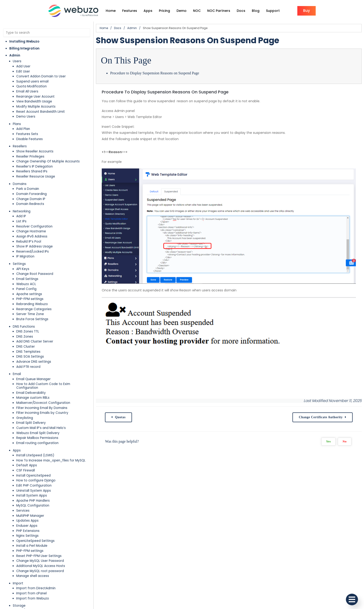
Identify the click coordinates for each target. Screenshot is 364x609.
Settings (19, 264)
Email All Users (27, 91)
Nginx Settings (27, 536)
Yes (328, 441)
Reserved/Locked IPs (33, 252)
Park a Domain (28, 189)
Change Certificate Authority (321, 417)
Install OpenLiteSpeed (33, 476)
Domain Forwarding (31, 194)
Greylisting (25, 418)
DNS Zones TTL (28, 331)
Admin (15, 55)
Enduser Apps (27, 526)
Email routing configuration (37, 443)
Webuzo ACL (26, 284)
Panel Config (26, 289)
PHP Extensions (28, 531)
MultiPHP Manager (30, 516)
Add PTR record (28, 367)
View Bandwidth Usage (34, 101)
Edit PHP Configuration (34, 486)
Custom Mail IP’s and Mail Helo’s (41, 428)
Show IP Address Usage (34, 246)
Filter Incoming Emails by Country (42, 413)
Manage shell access (33, 576)
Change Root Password (35, 274)
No (345, 441)
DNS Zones (25, 337)
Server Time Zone (30, 314)
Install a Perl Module (32, 546)
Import (18, 583)
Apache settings (29, 294)
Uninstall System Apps (34, 491)
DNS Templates (28, 352)
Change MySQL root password (40, 571)
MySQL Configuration (33, 505)
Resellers (20, 146)
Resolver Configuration (34, 226)
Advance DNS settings (34, 362)
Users (17, 61)
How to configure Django (36, 480)
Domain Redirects (30, 204)
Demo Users (26, 117)
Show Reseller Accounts (35, 151)
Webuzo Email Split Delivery (38, 433)
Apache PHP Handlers (33, 501)
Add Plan (23, 129)
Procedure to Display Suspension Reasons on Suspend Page (155, 73)
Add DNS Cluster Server (35, 341)
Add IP (21, 216)
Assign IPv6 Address (32, 236)
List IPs (21, 221)
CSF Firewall (26, 470)
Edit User (23, 71)
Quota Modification (31, 86)
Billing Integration (24, 48)
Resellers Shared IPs (32, 171)
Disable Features (30, 139)
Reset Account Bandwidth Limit (41, 112)
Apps (17, 450)
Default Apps (27, 465)
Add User (23, 66)
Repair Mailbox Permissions (37, 438)
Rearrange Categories (34, 309)
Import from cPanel (31, 593)
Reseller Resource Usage (36, 176)
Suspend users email (32, 81)
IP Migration (25, 256)
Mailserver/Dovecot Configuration (43, 403)
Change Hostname (31, 231)
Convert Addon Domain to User (41, 76)
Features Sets (27, 134)
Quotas (120, 417)
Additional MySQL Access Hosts (41, 566)
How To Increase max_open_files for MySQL (51, 460)
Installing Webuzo (24, 41)
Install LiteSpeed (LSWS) (35, 455)
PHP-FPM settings (30, 299)
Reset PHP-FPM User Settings (39, 556)
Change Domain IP (31, 199)
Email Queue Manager (33, 379)
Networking (22, 211)
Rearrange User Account (35, 97)
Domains (20, 184)
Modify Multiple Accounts (36, 107)
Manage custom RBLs (33, 398)
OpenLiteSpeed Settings (35, 541)
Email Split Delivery (31, 423)
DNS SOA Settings (30, 357)
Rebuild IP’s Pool (29, 242)
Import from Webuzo (33, 598)
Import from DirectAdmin (36, 588)
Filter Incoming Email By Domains (42, 408)
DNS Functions (24, 327)
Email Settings (27, 279)
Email (17, 374)
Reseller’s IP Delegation (34, 166)
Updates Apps (27, 521)
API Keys (23, 269)
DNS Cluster (26, 347)
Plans (17, 124)
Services (23, 511)
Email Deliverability (31, 393)
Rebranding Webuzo (32, 304)
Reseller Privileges (30, 156)
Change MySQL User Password (40, 561)
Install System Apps (32, 495)
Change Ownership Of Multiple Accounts (48, 161)
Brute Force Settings (32, 319)
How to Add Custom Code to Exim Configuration (43, 386)
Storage (19, 606)
